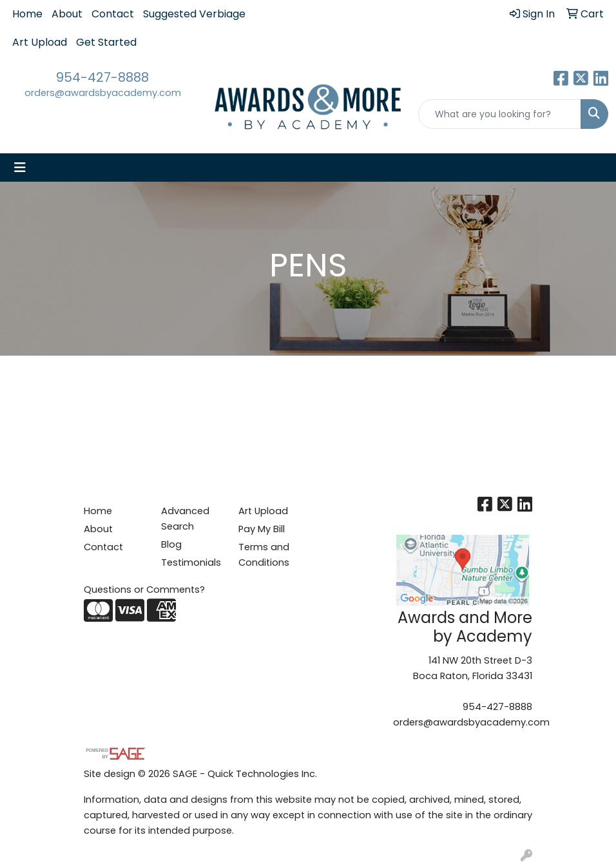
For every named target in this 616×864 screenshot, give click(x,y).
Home (27, 14)
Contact (113, 14)
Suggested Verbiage (194, 14)
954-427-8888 (102, 77)
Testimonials (191, 562)
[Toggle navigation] (20, 168)
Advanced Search (185, 519)
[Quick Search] (500, 114)
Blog (171, 544)
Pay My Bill (262, 529)
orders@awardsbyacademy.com (103, 93)
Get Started (106, 42)
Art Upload (40, 42)
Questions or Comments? (144, 590)
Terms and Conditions (264, 555)
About (67, 14)
